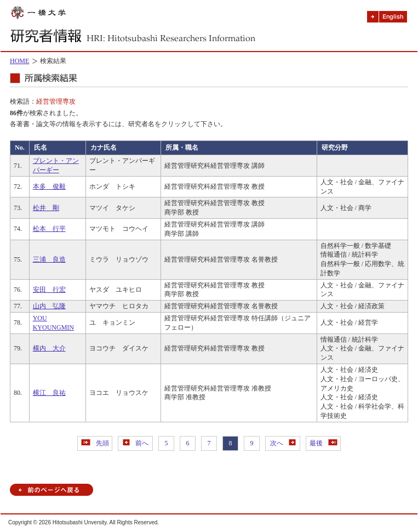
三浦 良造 (49, 259)
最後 (323, 443)
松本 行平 (49, 229)
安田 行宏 (49, 290)
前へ (136, 443)
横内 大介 (49, 348)
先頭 (95, 443)
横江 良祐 (49, 393)
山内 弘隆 (49, 306)
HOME (19, 61)
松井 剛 (46, 208)
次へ (283, 443)
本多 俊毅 (49, 186)
